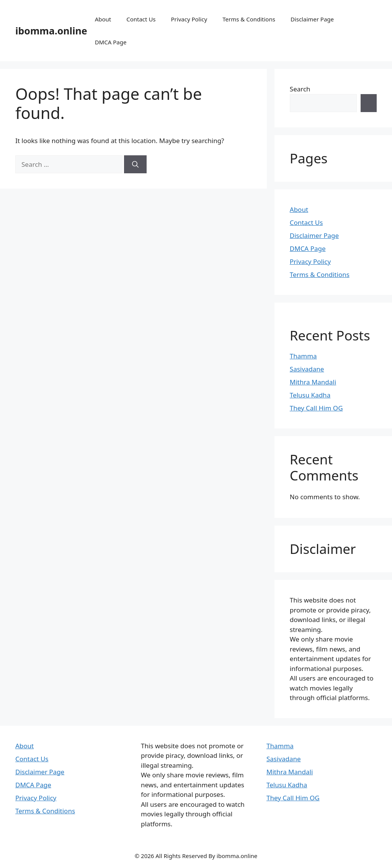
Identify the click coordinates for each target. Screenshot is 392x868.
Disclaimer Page (312, 19)
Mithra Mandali (313, 382)
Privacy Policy (189, 19)
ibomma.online (51, 31)
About (103, 19)
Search (300, 89)
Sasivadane (307, 369)
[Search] (135, 164)
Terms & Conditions (249, 19)
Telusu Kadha (310, 395)
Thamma (303, 356)
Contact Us (141, 19)
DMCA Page (111, 42)
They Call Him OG (316, 408)
